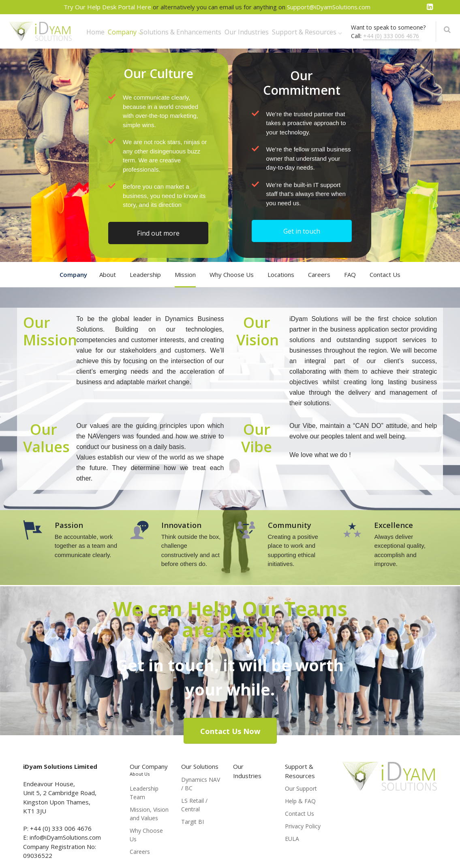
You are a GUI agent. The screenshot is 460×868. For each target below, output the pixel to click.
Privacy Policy (303, 826)
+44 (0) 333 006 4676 (391, 36)
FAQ (350, 274)
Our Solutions (200, 766)
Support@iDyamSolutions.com (329, 7)
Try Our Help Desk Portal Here (108, 7)
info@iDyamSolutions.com (65, 837)
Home (95, 32)
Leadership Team (144, 793)
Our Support (301, 788)
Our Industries (247, 32)
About (108, 274)
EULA (292, 839)
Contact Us (385, 274)
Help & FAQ (300, 801)
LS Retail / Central (194, 805)
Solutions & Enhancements (181, 32)
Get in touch (302, 231)
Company (122, 32)
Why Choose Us (232, 274)
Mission (185, 274)
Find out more (158, 233)
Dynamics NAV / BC (201, 784)
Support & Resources (304, 32)
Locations (281, 274)
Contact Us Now (230, 731)
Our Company (149, 770)
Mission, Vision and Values (149, 814)
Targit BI (193, 822)
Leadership (145, 274)
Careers (319, 274)
